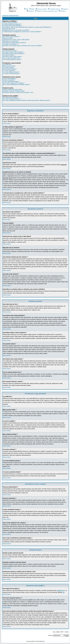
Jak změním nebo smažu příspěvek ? (13, 52)
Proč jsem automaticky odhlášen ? (12, 26)
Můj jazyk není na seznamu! (11, 41)
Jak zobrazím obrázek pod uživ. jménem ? (15, 43)
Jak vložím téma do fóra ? (10, 51)
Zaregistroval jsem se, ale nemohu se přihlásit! (16, 30)
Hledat (32, 9)
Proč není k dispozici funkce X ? (12, 99)
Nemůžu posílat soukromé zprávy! (12, 89)
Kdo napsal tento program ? (11, 97)
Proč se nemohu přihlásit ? (10, 23)
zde (64, 592)
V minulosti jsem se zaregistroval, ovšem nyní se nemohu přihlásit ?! (22, 32)
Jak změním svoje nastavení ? (11, 37)
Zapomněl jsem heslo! (9, 29)
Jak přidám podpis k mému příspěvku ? (14, 54)
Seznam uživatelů (41, 9)
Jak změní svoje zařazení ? (10, 44)
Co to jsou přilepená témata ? (11, 72)
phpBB (32, 641)
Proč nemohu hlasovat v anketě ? (12, 60)
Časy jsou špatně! (8, 38)
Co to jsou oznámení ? (9, 71)
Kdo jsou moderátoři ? (9, 80)
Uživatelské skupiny (54, 9)
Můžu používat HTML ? (9, 66)
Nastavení (30, 11)
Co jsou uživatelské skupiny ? (11, 82)
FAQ (26, 9)
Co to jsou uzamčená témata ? (11, 74)
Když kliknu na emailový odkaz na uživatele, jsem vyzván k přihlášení (22, 46)
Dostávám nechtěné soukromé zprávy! (14, 91)
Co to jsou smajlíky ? (9, 68)
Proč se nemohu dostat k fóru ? (12, 58)
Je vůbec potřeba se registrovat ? (12, 24)
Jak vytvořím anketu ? (9, 55)
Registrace (65, 9)
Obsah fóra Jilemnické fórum (11, 16)
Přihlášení (62, 11)
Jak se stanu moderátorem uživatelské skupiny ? (16, 85)
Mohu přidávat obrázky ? (10, 69)
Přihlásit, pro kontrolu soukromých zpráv (46, 11)
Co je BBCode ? (7, 65)
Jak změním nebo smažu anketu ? (12, 57)
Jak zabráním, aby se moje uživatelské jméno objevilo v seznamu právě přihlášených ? (27, 27)
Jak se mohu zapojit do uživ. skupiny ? (14, 83)
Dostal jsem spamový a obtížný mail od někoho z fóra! (18, 92)
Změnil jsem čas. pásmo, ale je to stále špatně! (16, 40)
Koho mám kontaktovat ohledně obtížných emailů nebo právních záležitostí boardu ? (27, 100)
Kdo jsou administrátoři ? (10, 78)
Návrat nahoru (7, 123)
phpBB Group (61, 591)
